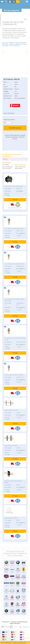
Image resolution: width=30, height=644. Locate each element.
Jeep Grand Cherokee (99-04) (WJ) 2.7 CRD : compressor (15, 45)
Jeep (3, 43)
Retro (26, 17)
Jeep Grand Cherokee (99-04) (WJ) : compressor (14, 43)
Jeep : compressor (10, 43)
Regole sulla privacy (15, 623)
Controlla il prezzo (15, 128)
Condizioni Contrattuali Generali (19, 622)
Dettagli (15, 200)
